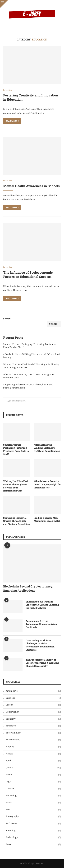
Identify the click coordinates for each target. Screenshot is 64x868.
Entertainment (33, 733)
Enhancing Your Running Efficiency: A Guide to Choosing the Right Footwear (42, 605)
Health (33, 775)
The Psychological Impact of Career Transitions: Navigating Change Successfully (42, 663)
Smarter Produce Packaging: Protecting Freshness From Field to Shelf (16, 449)
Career (33, 705)
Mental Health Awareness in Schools (31, 186)
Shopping (33, 831)
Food (33, 761)
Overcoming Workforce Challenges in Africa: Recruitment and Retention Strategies (40, 645)
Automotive (33, 691)
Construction (33, 712)
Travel (33, 844)
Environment (33, 740)
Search (7, 319)
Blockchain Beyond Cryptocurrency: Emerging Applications (28, 588)
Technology (33, 837)
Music (33, 803)
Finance (33, 747)
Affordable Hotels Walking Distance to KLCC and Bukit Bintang (47, 448)
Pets (33, 810)
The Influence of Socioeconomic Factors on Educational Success (28, 274)
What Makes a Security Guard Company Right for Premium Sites (47, 484)
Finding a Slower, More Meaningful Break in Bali (47, 519)
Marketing (33, 796)
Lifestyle (33, 789)
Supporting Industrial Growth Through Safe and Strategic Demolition (16, 521)
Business (33, 698)
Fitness (33, 754)
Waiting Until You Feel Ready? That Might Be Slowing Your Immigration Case (15, 486)
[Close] (4, 4)
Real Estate (33, 824)
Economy (33, 719)
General (33, 768)
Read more (12, 121)
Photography (33, 816)
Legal (33, 782)
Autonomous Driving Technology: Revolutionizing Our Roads (41, 624)
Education (33, 726)
